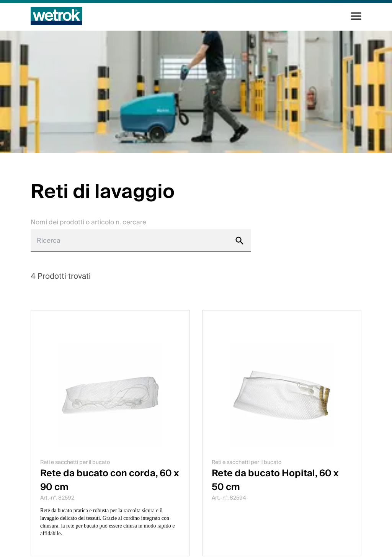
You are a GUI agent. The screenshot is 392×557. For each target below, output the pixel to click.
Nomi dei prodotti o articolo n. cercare (88, 222)
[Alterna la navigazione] (356, 16)
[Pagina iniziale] (56, 16)
